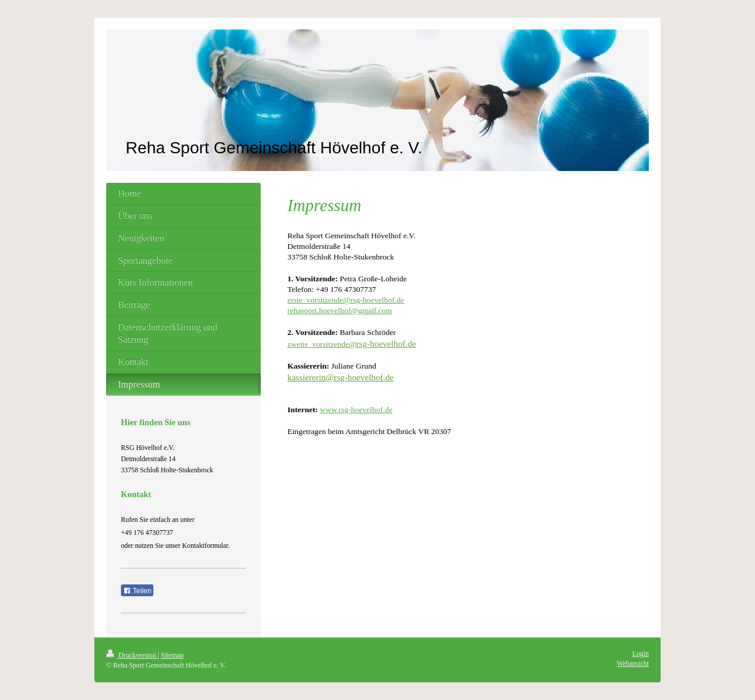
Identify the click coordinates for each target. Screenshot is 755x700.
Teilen (137, 591)
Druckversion (132, 655)
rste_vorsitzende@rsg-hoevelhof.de (347, 300)
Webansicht (633, 664)
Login (641, 654)
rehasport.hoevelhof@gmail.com (339, 310)
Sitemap (172, 655)
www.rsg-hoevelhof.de (356, 410)
